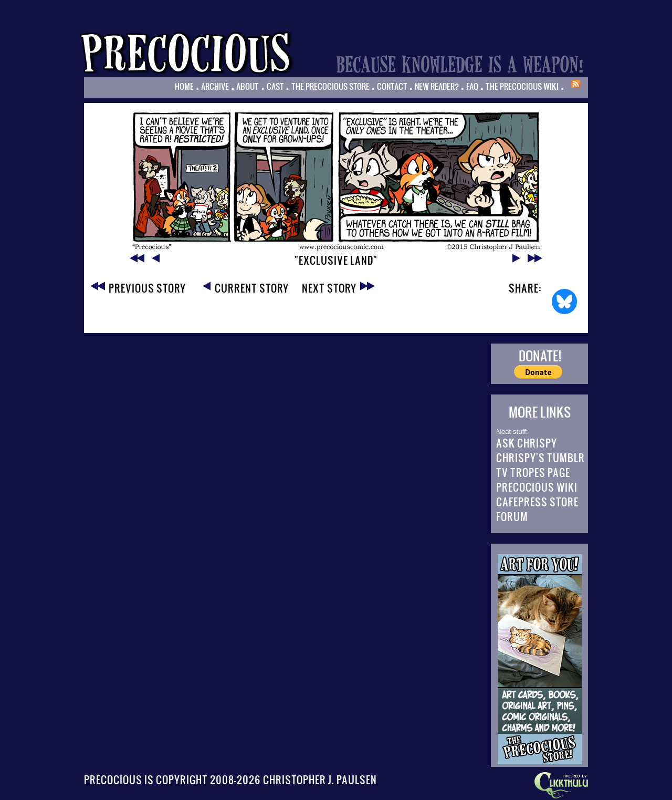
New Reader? (437, 86)
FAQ (472, 86)
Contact (392, 86)
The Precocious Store (330, 86)
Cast (275, 86)
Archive (215, 86)
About (248, 86)
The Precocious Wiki (522, 86)
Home (184, 86)
